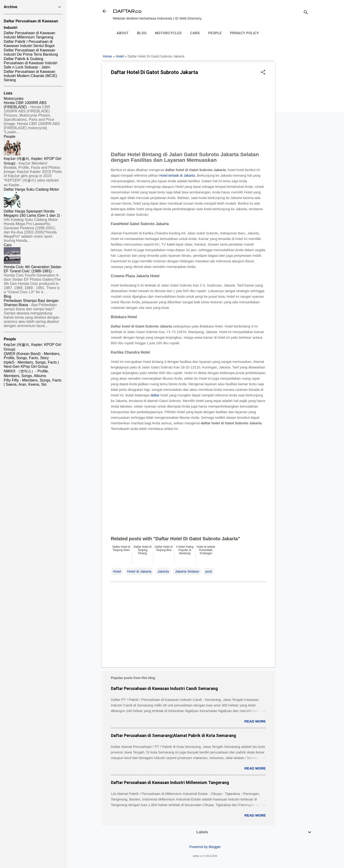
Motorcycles (168, 33)
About (123, 33)
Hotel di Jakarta (139, 571)
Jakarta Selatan (187, 571)
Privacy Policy (244, 33)
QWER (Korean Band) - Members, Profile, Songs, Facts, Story (32, 356)
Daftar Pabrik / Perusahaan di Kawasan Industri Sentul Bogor (29, 44)
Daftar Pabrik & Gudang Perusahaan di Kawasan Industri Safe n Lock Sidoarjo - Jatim (30, 63)
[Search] (306, 13)
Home (108, 56)
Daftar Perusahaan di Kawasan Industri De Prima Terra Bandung (31, 52)
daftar (155, 395)
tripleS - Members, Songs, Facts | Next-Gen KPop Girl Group (31, 364)
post (209, 571)
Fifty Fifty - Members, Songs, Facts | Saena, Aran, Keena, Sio (33, 382)
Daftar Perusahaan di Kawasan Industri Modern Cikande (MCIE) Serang (30, 76)
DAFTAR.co (127, 11)
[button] (263, 73)
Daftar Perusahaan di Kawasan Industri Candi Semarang (164, 688)
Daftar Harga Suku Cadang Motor (31, 189)
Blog (142, 33)
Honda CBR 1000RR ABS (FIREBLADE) (25, 105)
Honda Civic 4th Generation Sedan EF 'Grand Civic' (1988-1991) (32, 269)
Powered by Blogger (205, 847)
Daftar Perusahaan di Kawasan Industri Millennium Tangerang (170, 782)
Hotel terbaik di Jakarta (177, 175)
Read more (255, 721)
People (215, 33)
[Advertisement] (294, 118)
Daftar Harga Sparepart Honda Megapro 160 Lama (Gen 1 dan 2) (32, 213)
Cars (195, 33)
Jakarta (163, 571)
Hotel (120, 56)
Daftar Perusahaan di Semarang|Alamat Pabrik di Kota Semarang (174, 735)
